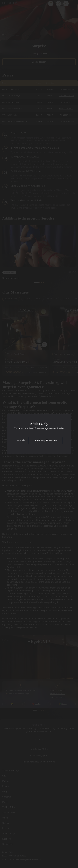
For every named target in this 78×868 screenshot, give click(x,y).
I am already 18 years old (45, 440)
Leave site (20, 440)
